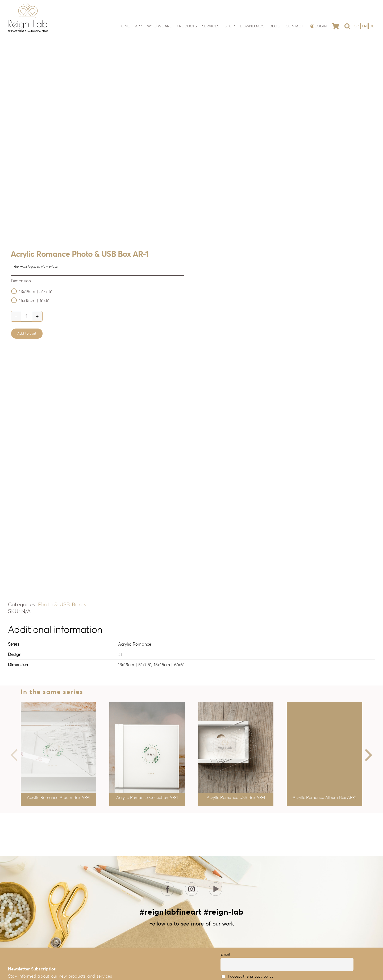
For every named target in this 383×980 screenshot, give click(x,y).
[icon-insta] (191, 885)
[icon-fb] (168, 885)
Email (225, 954)
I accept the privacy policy (251, 976)
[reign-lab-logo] (28, 5)
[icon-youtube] (215, 885)
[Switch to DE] (372, 26)
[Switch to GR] (357, 26)
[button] (347, 26)
